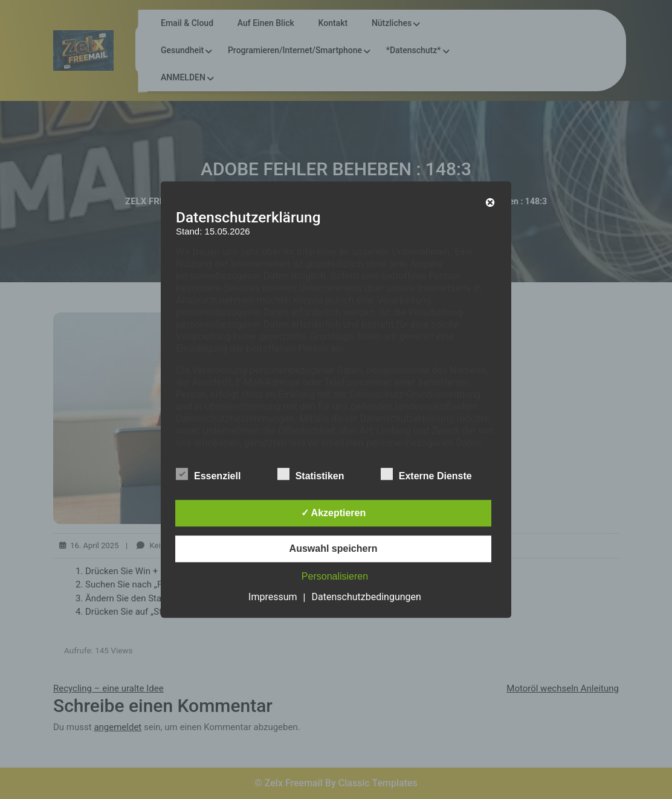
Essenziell (208, 474)
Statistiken (311, 474)
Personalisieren (335, 576)
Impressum (273, 597)
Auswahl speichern (334, 548)
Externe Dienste (426, 474)
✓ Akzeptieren (334, 513)
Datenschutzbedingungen (367, 597)
